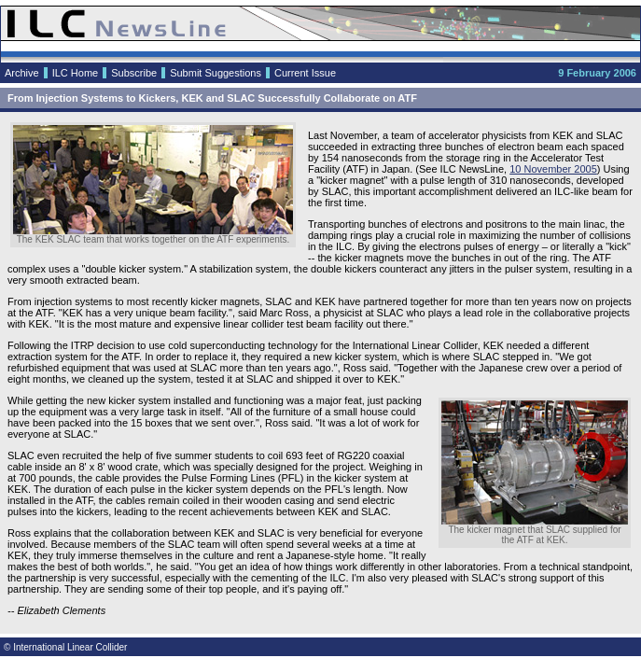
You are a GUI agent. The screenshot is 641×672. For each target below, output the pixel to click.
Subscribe (134, 73)
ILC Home (76, 73)
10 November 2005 (553, 169)
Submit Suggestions (216, 73)
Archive (22, 73)
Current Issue (305, 73)
